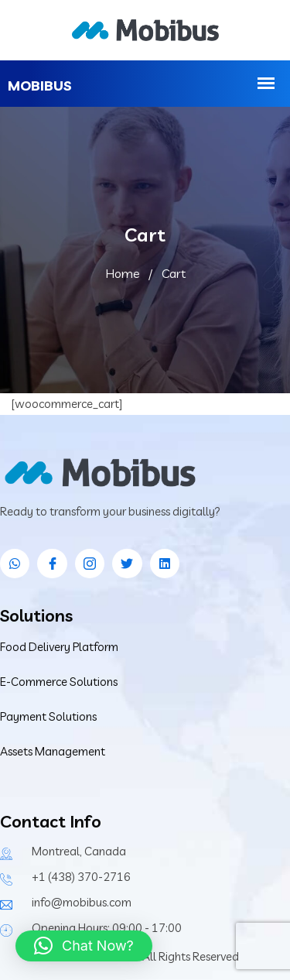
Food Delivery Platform (59, 647)
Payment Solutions (48, 716)
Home (123, 273)
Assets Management (53, 751)
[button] (84, 946)
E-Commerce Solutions (59, 682)
